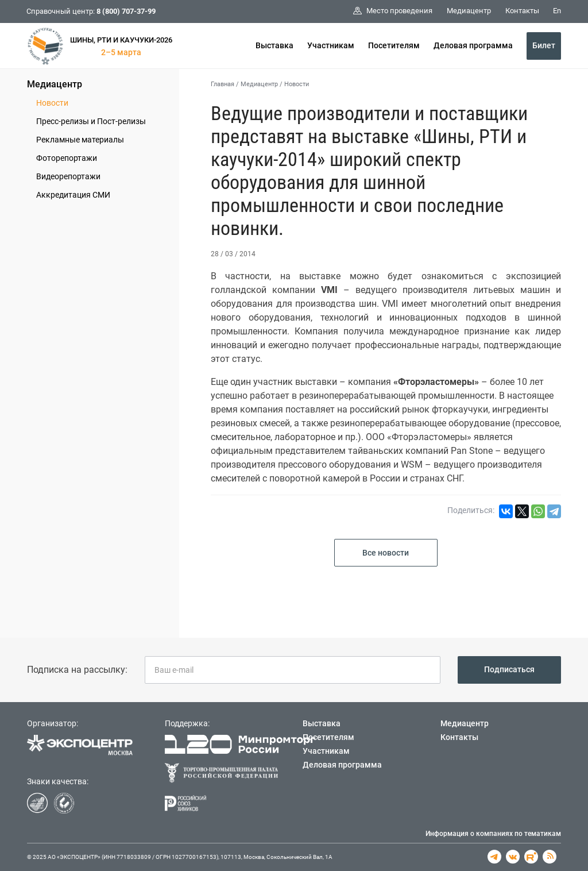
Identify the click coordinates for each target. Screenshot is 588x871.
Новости (52, 103)
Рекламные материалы (80, 140)
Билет (544, 45)
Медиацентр (55, 84)
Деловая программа (473, 45)
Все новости (386, 553)
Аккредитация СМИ (73, 195)
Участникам (331, 45)
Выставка (274, 45)
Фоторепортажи (67, 158)
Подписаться (509, 669)
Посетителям (394, 45)
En (557, 11)
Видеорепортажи (68, 176)
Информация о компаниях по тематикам (493, 834)
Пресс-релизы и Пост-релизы (91, 121)
